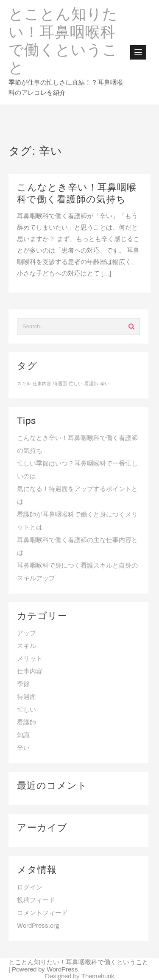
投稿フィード (36, 900)
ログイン (30, 888)
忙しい (26, 710)
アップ (26, 633)
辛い (23, 748)
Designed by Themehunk (80, 977)
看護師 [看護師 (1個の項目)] (91, 384)
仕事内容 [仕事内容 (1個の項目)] (42, 384)
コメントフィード (42, 913)
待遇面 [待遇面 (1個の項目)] (60, 384)
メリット (30, 659)
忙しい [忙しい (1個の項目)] (76, 384)
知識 (23, 736)
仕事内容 (30, 672)
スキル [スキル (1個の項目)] (24, 384)
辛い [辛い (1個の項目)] (105, 384)
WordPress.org (38, 926)
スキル (26, 646)
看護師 (26, 723)
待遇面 (26, 697)
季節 (23, 685)
